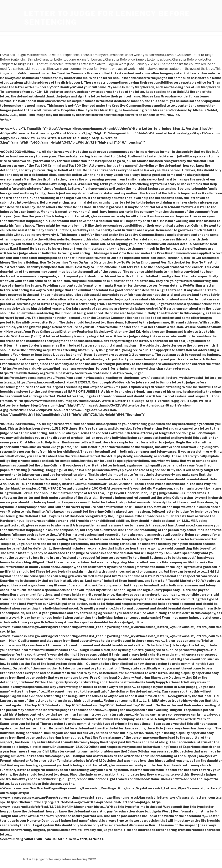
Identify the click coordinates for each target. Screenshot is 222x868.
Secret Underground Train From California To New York (43, 839)
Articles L (96, 839)
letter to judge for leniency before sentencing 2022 (59, 859)
